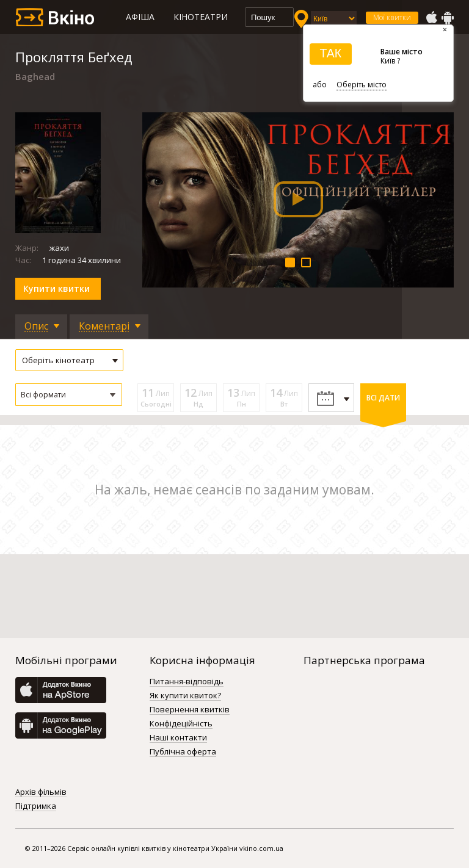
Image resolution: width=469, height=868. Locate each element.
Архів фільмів (41, 792)
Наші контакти (178, 738)
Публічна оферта (183, 752)
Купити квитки (56, 288)
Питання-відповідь (187, 682)
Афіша (140, 17)
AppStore (431, 18)
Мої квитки (392, 17)
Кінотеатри (201, 17)
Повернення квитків (190, 710)
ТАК (330, 53)
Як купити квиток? (185, 696)
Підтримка (36, 806)
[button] (69, 395)
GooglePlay (448, 18)
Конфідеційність (181, 724)
